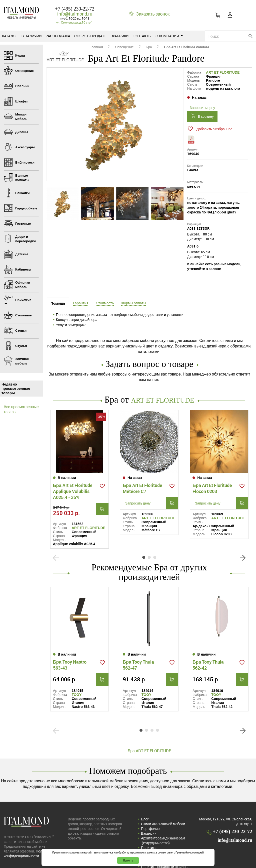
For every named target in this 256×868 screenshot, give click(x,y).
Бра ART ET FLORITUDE (149, 735)
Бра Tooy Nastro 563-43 (70, 649)
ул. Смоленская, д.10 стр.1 (75, 22)
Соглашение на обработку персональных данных (162, 844)
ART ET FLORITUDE (223, 72)
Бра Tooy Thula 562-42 (208, 649)
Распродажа (58, 36)
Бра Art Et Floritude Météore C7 (142, 480)
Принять (128, 860)
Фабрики (120, 36)
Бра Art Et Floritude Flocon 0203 (212, 480)
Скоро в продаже (91, 36)
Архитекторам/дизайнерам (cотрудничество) (163, 825)
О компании (169, 36)
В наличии (32, 36)
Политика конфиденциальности (159, 834)
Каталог (10, 36)
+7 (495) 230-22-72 (75, 9)
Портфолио (150, 813)
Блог (145, 803)
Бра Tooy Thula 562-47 (138, 649)
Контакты (142, 36)
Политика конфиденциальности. (27, 838)
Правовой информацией (190, 852)
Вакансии (149, 818)
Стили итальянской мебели (163, 808)
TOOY (77, 679)
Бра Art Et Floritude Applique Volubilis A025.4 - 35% (73, 483)
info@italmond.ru (75, 14)
